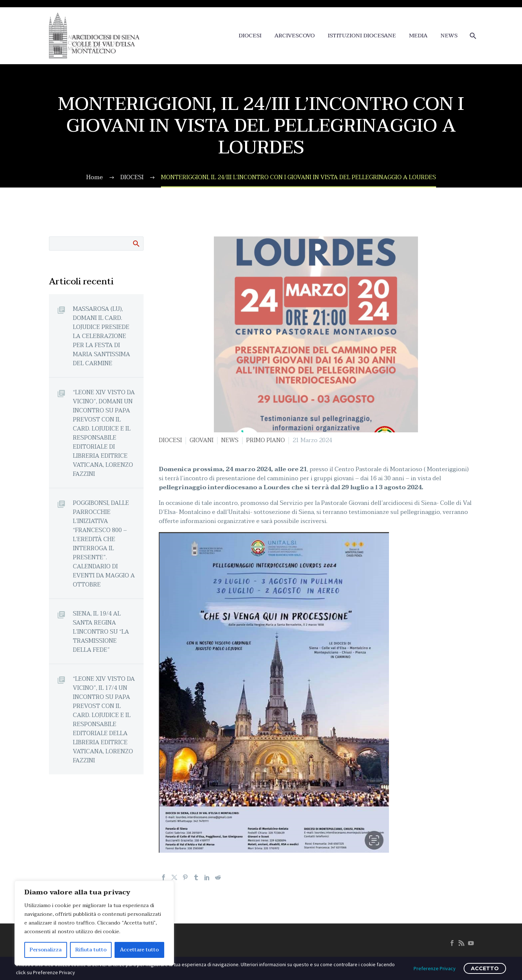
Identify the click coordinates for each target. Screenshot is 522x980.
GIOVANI (202, 440)
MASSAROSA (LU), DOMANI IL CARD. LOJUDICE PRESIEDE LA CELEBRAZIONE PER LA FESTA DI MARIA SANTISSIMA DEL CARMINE (101, 336)
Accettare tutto (139, 950)
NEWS (449, 36)
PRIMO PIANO (266, 440)
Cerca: (136, 243)
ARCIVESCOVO (295, 36)
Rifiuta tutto (91, 950)
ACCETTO (485, 968)
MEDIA (418, 36)
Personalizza (46, 950)
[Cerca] (472, 36)
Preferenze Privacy (435, 968)
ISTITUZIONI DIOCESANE (362, 36)
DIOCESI (250, 36)
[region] (94, 923)
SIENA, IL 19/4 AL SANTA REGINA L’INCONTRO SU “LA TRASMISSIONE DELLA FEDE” (101, 632)
